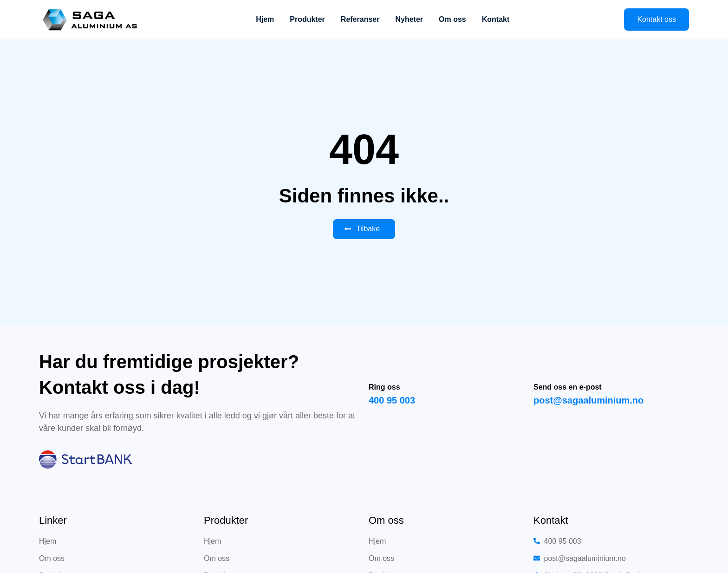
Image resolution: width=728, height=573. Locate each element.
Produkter (307, 19)
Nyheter (409, 19)
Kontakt (496, 19)
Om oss (452, 19)
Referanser (360, 19)
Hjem (265, 19)
